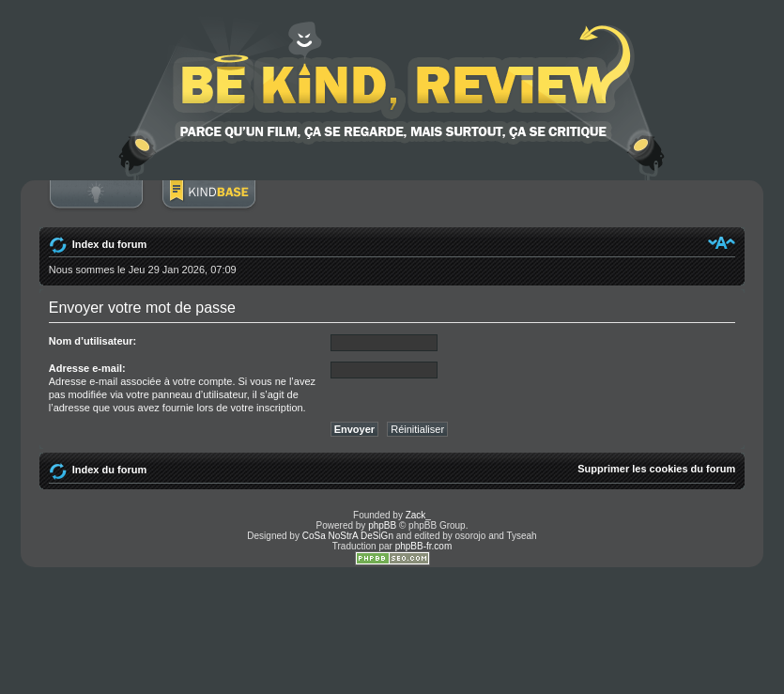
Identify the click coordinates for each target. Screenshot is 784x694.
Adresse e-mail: (87, 368)
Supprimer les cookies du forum (656, 469)
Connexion (96, 204)
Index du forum (109, 244)
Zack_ (418, 515)
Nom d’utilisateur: (93, 341)
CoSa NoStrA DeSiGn (348, 536)
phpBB (382, 525)
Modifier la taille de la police (722, 242)
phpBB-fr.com (424, 546)
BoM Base (208, 204)
